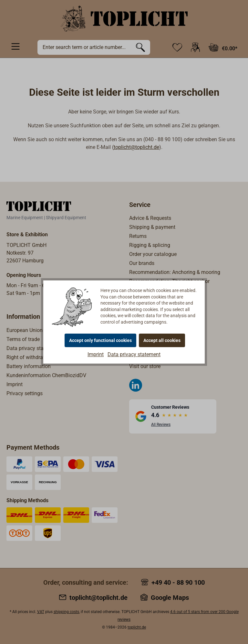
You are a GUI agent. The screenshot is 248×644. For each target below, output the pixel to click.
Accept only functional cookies (100, 340)
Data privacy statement (134, 354)
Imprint (96, 354)
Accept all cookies (162, 340)
